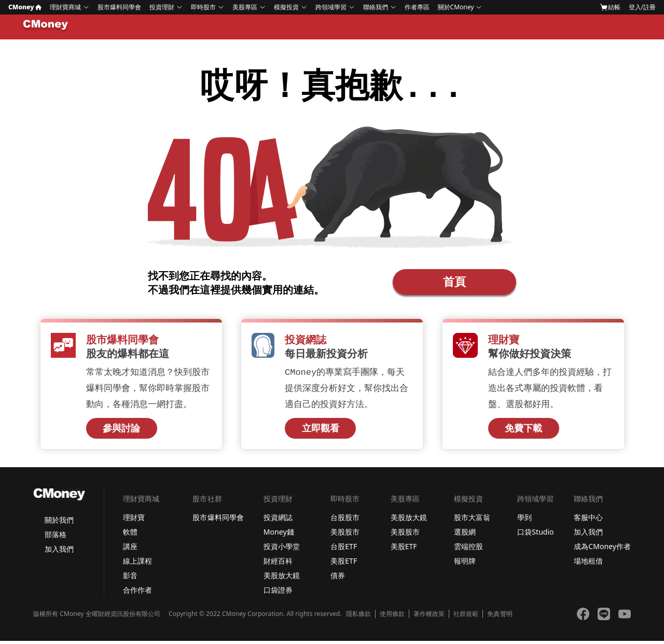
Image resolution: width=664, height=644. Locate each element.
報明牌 (465, 564)
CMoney (25, 7)
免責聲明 (500, 617)
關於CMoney (456, 7)
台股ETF (344, 549)
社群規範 (466, 617)
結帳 (610, 7)
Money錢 (279, 535)
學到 (524, 520)
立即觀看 (321, 431)
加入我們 (59, 552)
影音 (130, 578)
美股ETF (344, 564)
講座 (130, 549)
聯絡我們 (376, 7)
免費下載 (523, 431)
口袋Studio (535, 535)
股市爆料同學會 (119, 7)
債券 (338, 578)
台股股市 (345, 520)
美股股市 (345, 535)
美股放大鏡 (282, 578)
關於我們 (59, 523)
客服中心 (588, 520)
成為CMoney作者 (602, 549)
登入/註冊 (642, 7)
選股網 (465, 535)
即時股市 (203, 7)
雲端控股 (468, 549)
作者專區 (417, 7)
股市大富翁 (472, 520)
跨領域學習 (331, 7)
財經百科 (278, 564)
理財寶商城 (65, 7)
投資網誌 (278, 520)
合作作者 (137, 593)
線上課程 (137, 564)
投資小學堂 (282, 549)
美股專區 (245, 7)
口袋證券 (278, 593)
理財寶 (134, 520)
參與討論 (121, 431)
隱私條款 (358, 617)
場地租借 (588, 564)
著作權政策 (429, 617)
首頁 (454, 283)
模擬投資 (286, 7)
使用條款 (392, 617)
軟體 (130, 535)
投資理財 (162, 7)
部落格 (56, 537)
